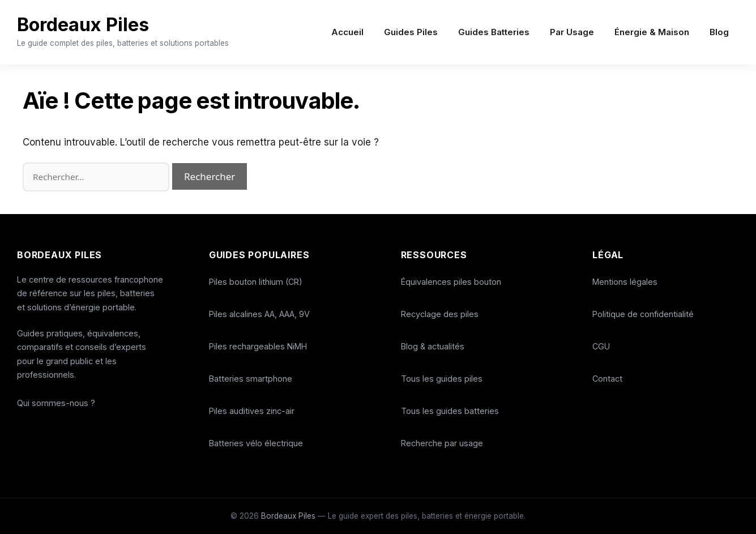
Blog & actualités (433, 346)
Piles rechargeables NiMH (258, 346)
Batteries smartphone (251, 379)
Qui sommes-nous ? (56, 403)
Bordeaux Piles (109, 22)
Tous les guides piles (442, 379)
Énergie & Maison (652, 32)
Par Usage (572, 32)
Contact (607, 379)
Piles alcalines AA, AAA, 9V (259, 314)
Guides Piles (411, 32)
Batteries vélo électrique (256, 443)
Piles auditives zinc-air (252, 411)
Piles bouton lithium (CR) (256, 282)
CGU (601, 346)
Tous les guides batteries (450, 411)
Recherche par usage (442, 443)
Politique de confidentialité (643, 314)
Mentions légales (625, 282)
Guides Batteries (494, 32)
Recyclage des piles (440, 314)
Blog (719, 32)
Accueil (347, 32)
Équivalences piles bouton (451, 282)
